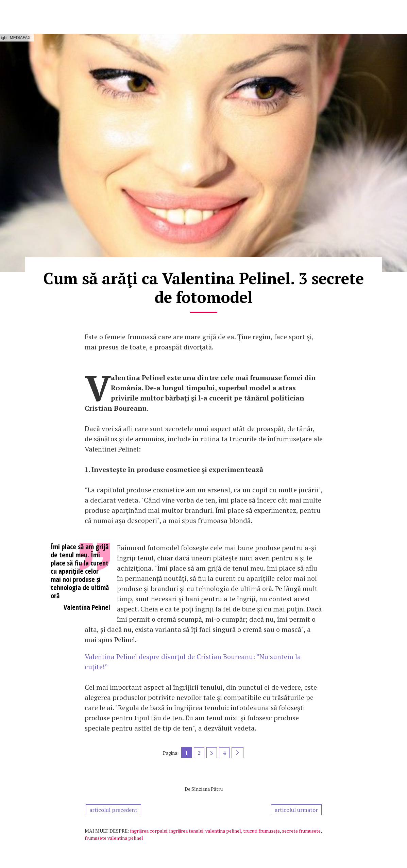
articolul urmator (296, 810)
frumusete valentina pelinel (114, 838)
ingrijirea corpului (149, 831)
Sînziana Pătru (207, 789)
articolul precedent (113, 810)
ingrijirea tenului (186, 831)
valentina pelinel (223, 831)
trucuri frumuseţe (261, 831)
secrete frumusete (301, 831)
